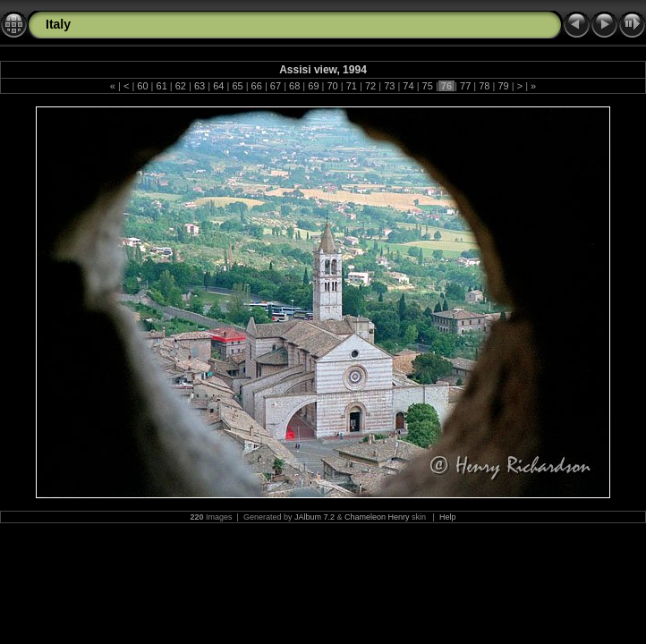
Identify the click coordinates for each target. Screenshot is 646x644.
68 (294, 86)
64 (218, 86)
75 (428, 86)
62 (181, 86)
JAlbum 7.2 (314, 517)
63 (200, 86)
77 (465, 86)
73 (389, 86)
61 (161, 86)
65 (237, 86)
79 (503, 86)
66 (257, 86)
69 (313, 86)
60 (142, 86)
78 (484, 86)
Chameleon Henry (377, 517)
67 (276, 86)
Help (448, 517)
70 (332, 86)
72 (370, 86)
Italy (58, 24)
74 (408, 86)
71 (352, 86)
